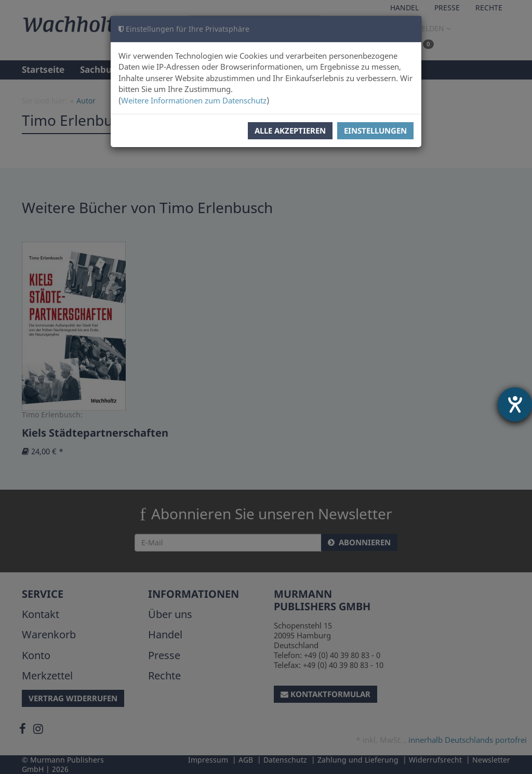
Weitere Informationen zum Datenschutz (194, 100)
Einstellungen (375, 130)
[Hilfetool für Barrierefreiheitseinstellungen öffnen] (515, 404)
